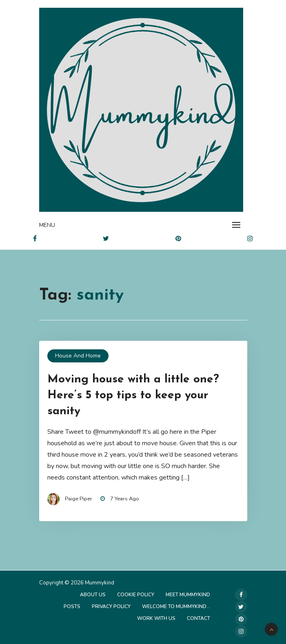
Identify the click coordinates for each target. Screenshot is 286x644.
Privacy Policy (111, 606)
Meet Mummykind (188, 595)
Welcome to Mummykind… (176, 606)
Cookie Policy (136, 595)
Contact (198, 618)
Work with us (156, 618)
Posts (72, 606)
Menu (47, 225)
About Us (93, 595)
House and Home (78, 356)
